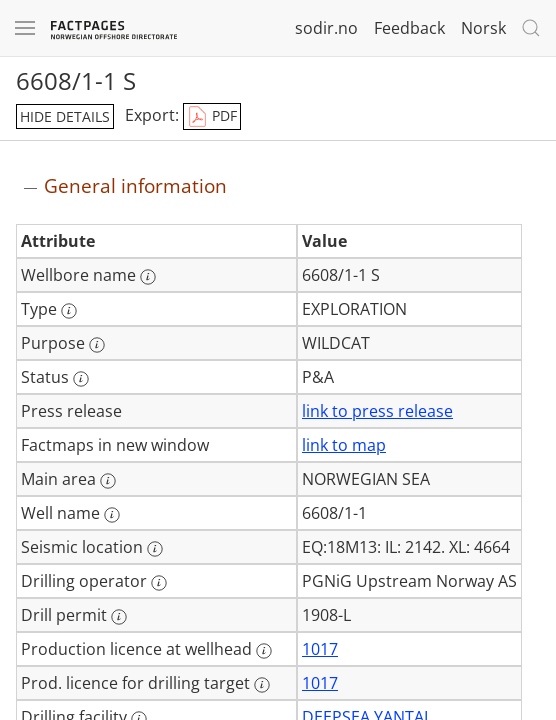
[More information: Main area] (108, 481)
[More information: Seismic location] (155, 549)
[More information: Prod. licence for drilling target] (262, 685)
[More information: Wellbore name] (148, 277)
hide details (65, 116)
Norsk (483, 28)
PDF (212, 117)
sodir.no (326, 28)
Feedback (409, 28)
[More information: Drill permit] (119, 617)
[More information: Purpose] (97, 345)
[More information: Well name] (112, 515)
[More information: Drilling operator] (159, 583)
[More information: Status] (81, 379)
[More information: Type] (69, 311)
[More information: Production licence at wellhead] (264, 651)
